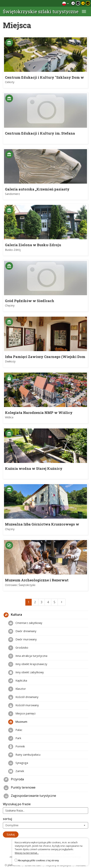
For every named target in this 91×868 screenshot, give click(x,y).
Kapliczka (18, 681)
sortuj (7, 819)
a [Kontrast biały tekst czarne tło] (78, 3)
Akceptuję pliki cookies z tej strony (38, 860)
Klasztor (17, 689)
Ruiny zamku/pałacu (24, 755)
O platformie (13, 865)
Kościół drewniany (23, 697)
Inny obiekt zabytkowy (26, 673)
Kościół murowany (23, 705)
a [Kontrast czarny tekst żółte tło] (83, 3)
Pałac (15, 730)
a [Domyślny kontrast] (73, 3)
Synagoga (18, 763)
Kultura (13, 615)
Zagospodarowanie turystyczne (30, 796)
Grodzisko (18, 648)
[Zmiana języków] (65, 3)
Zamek (16, 771)
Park (15, 738)
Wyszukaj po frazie (17, 804)
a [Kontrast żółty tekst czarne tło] (88, 3)
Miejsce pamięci (22, 714)
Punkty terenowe (20, 788)
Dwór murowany (22, 640)
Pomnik (17, 747)
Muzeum (18, 722)
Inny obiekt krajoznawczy (28, 664)
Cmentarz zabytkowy (25, 623)
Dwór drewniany (22, 631)
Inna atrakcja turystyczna (28, 656)
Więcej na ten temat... (27, 853)
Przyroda (14, 780)
